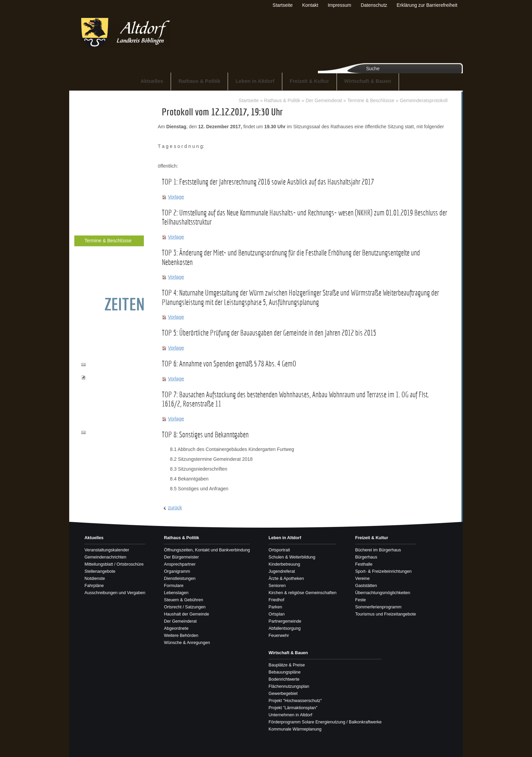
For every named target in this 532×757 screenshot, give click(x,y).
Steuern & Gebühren (101, 195)
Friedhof (277, 600)
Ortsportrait (279, 550)
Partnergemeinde (285, 621)
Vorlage (176, 197)
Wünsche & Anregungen (105, 275)
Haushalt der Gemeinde (104, 218)
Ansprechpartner (97, 137)
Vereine (363, 579)
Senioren (277, 586)
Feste (361, 600)
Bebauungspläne (285, 672)
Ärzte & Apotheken (286, 579)
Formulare (91, 172)
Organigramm (94, 149)
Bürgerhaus (366, 557)
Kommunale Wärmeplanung (295, 729)
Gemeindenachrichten (105, 557)
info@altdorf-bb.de (105, 432)
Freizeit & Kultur (309, 81)
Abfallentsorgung (285, 628)
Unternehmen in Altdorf (291, 715)
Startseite (249, 100)
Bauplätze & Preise (287, 665)
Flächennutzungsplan (289, 686)
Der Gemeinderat (98, 230)
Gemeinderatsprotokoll (424, 100)
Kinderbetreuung (284, 564)
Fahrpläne (94, 586)
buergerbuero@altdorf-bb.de (110, 367)
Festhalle (364, 564)
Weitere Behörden (99, 263)
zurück (175, 508)
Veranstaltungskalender (107, 550)
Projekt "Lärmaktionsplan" (293, 708)
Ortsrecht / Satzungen (102, 206)
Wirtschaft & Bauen (368, 81)
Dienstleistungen (97, 160)
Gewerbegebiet (283, 694)
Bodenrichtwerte (284, 679)
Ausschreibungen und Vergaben (115, 593)
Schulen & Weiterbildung (292, 557)
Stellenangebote (100, 571)
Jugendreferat (282, 571)
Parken (275, 607)
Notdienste (95, 579)
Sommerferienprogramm (378, 607)
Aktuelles (152, 81)
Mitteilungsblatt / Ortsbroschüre (114, 564)
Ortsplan (277, 614)
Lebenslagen (94, 183)
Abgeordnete (94, 252)
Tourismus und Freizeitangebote (386, 614)
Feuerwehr (279, 636)
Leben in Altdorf (255, 81)
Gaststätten (366, 586)
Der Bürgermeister (99, 126)
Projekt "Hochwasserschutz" (295, 701)
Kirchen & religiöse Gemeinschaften (303, 593)
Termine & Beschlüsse (108, 241)
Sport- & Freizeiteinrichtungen (384, 571)
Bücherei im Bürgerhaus (378, 550)
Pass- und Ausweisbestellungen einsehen (108, 384)
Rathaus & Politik (199, 81)
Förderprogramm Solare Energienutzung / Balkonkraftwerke (325, 722)
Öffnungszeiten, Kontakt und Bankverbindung (109, 111)
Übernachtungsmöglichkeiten (383, 593)
